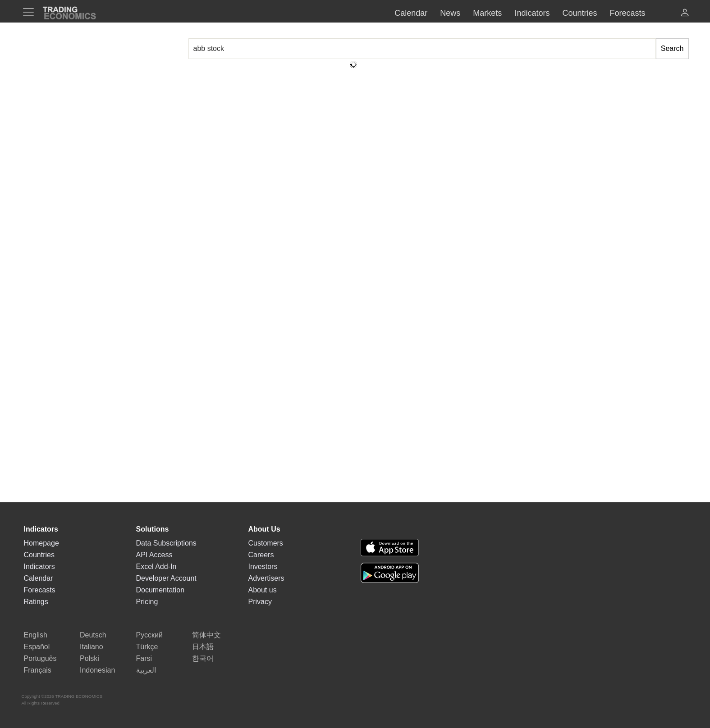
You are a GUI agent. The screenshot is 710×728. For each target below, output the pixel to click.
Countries (39, 555)
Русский (149, 635)
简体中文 (206, 635)
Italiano (92, 647)
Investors (263, 566)
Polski (89, 658)
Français (38, 670)
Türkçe (147, 647)
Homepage (41, 543)
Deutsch (93, 635)
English (36, 635)
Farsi (144, 658)
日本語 (203, 647)
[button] (685, 14)
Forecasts (40, 590)
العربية (146, 670)
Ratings (36, 602)
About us (263, 590)
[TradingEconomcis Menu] (31, 12)
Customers (266, 543)
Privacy (260, 602)
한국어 (203, 658)
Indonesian (97, 670)
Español (37, 647)
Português (40, 658)
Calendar (39, 578)
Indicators (39, 566)
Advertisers (266, 578)
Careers (261, 555)
